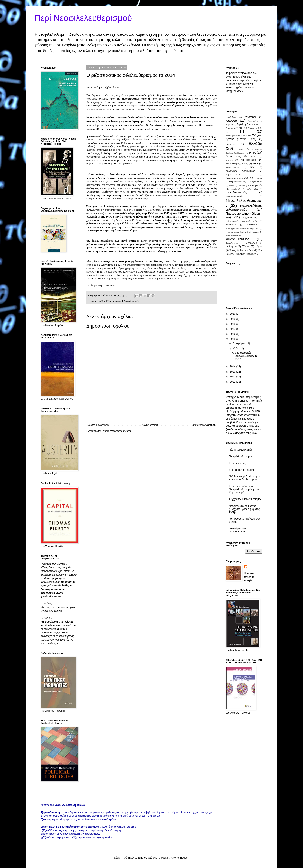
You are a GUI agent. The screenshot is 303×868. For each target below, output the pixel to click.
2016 (233, 334)
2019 (233, 319)
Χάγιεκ (246, 247)
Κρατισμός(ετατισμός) (237, 178)
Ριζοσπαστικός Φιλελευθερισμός (123, 301)
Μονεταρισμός (255, 185)
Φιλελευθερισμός (237, 239)
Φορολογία (251, 243)
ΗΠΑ (252, 153)
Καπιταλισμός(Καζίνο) (237, 164)
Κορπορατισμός (233, 174)
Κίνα (253, 167)
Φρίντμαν (231, 247)
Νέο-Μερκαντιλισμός (241, 450)
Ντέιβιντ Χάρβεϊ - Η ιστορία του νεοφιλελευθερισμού (244, 478)
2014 (233, 367)
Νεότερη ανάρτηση (98, 425)
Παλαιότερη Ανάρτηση (203, 425)
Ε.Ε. (242, 132)
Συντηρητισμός (233, 232)
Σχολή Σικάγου (251, 232)
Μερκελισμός (256, 182)
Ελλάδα (101, 301)
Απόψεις (232, 121)
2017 (233, 329)
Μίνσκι (232, 185)
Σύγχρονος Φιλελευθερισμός (245, 499)
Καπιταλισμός (248, 160)
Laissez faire (247, 250)
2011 (233, 382)
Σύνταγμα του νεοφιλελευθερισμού (242, 228)
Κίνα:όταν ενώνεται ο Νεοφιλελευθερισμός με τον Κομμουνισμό (245, 489)
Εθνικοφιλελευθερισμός (236, 136)
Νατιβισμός (236, 189)
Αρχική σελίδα (150, 425)
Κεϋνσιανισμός (233, 167)
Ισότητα (229, 160)
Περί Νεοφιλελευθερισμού (83, 18)
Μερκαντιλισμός (237, 182)
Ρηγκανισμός (250, 218)
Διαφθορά (230, 128)
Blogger (184, 858)
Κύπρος (259, 178)
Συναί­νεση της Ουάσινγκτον (242, 225)
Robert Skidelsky (247, 254)
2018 (233, 324)
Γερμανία (254, 124)
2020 (233, 314)
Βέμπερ (229, 125)
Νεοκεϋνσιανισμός (236, 192)
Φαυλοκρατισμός (233, 236)
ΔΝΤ (241, 128)
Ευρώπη (241, 153)
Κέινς (255, 164)
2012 (233, 377)
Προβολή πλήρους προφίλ (249, 577)
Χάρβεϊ (259, 247)
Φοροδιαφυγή (232, 243)
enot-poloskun (161, 858)
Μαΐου (237, 348)
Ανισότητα (250, 117)
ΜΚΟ (241, 185)
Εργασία (240, 149)
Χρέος (233, 250)
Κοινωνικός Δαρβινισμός (240, 171)
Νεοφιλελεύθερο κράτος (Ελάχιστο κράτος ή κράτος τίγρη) (244, 509)
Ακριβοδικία (231, 117)
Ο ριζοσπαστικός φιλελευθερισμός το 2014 (245, 356)
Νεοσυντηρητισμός (234, 196)
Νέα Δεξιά (253, 189)
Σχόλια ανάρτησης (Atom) (116, 431)
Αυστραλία (253, 121)
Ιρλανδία (253, 156)
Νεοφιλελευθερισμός (241, 456)
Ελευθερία (231, 144)
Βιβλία (240, 124)
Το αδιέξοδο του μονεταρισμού (238, 530)
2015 (233, 339)
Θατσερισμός (233, 156)
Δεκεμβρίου (240, 343)
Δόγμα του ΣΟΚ (255, 128)
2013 (233, 372)
